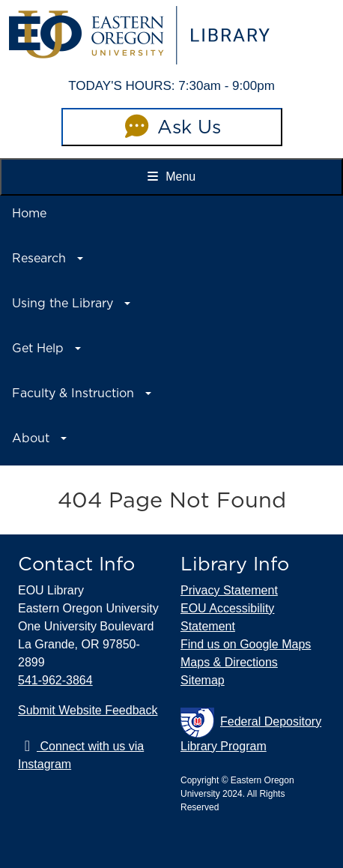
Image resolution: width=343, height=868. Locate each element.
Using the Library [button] (63, 303)
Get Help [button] (38, 348)
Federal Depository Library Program (251, 730)
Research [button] (39, 258)
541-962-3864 (55, 680)
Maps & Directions (229, 662)
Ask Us (171, 127)
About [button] (31, 438)
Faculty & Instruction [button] (73, 393)
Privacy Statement (229, 590)
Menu (171, 177)
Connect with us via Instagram (81, 755)
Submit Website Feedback (88, 710)
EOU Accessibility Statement (227, 617)
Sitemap (203, 680)
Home (29, 213)
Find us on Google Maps (246, 644)
